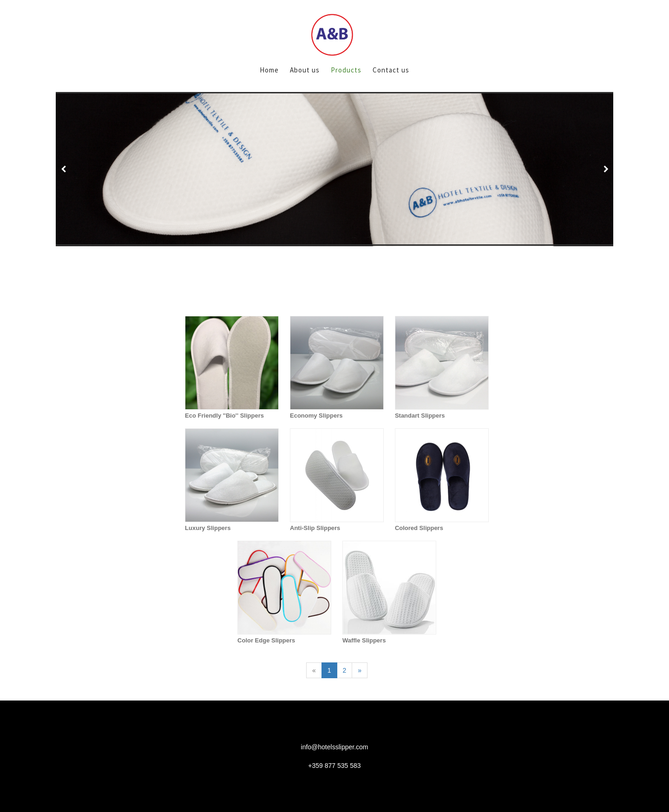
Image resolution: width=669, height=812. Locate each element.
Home (269, 70)
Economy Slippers (316, 416)
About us (305, 70)
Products (346, 70)
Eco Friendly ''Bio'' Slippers (224, 416)
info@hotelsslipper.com (335, 747)
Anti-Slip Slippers (315, 528)
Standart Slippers (420, 416)
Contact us (391, 70)
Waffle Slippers (364, 640)
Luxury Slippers (208, 528)
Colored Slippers (419, 528)
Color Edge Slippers (266, 640)
